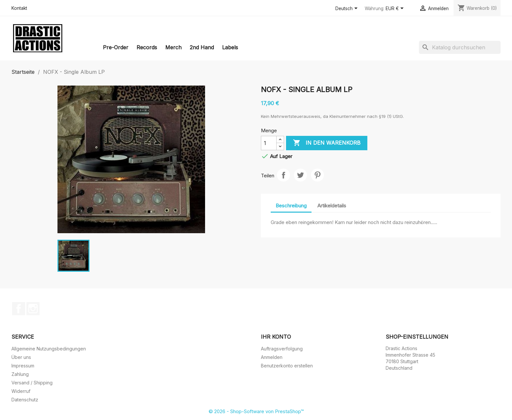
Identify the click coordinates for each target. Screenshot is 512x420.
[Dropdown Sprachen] (348, 9)
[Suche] (460, 47)
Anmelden (272, 357)
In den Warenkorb (327, 143)
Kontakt (19, 8)
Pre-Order (116, 47)
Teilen (283, 175)
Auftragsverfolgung (282, 349)
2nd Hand (202, 47)
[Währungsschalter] (396, 9)
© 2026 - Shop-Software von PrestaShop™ (256, 411)
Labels (230, 47)
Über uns (21, 357)
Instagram (33, 309)
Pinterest (317, 175)
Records (147, 47)
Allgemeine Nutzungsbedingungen (49, 349)
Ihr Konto (276, 337)
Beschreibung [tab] (291, 206)
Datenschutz (25, 400)
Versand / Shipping (32, 383)
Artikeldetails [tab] (332, 206)
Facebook (19, 309)
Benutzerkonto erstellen (287, 366)
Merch (173, 47)
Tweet (300, 175)
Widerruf (21, 391)
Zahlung (20, 374)
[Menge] (269, 143)
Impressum (23, 366)
